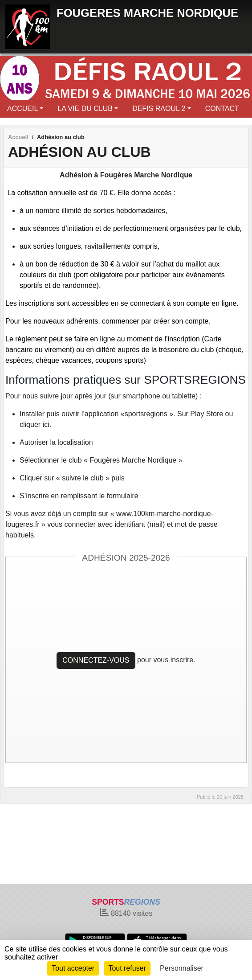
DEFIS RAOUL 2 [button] (159, 109)
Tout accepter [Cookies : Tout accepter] (73, 968)
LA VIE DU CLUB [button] (85, 109)
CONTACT (222, 109)
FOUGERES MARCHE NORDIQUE (147, 13)
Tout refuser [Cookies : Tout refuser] (127, 968)
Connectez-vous (96, 660)
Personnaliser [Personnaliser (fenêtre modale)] (182, 968)
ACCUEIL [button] (22, 109)
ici (46, 424)
